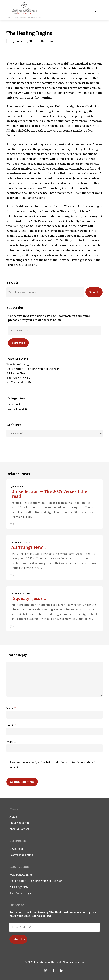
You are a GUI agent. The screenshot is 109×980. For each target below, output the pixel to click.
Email (11, 725)
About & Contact (19, 829)
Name (11, 708)
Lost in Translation (18, 409)
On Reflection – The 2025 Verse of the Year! (33, 369)
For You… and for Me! (19, 382)
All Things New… (17, 373)
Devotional (48, 41)
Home (13, 817)
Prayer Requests (19, 823)
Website (11, 742)
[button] (101, 10)
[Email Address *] (54, 331)
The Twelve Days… (18, 378)
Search (94, 292)
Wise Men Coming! (18, 364)
